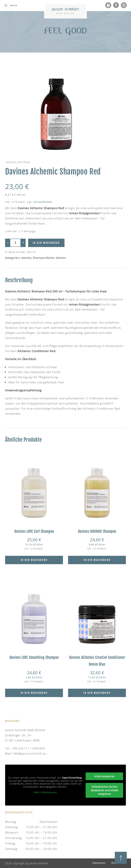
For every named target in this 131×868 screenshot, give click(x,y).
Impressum (99, 863)
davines (26, 258)
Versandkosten (43, 202)
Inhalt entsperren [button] (104, 776)
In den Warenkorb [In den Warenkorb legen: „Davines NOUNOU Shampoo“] (97, 560)
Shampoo (39, 258)
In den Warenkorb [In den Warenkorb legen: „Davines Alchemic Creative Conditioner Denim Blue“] (97, 693)
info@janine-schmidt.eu (30, 753)
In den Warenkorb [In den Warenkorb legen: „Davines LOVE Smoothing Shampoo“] (34, 693)
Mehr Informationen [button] (45, 792)
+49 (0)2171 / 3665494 (28, 748)
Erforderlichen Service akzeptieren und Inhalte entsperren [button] (104, 790)
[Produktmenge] (15, 243)
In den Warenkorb (46, 243)
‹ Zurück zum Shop (17, 162)
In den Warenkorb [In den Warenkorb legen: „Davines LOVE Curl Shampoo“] (34, 560)
